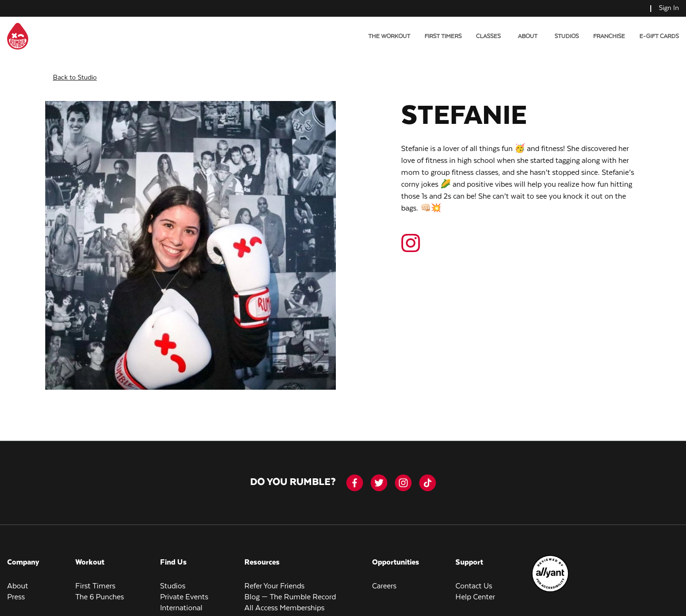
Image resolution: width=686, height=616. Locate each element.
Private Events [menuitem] (184, 590)
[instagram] (403, 475)
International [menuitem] (181, 601)
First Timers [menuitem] (443, 36)
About (528, 36)
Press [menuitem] (16, 590)
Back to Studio (75, 70)
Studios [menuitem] (567, 36)
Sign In (669, 8)
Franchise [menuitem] (609, 36)
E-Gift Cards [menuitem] (659, 36)
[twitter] (379, 475)
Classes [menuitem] (488, 36)
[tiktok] (428, 475)
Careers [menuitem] (384, 579)
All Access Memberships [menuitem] (284, 601)
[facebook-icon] (355, 475)
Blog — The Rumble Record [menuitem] (290, 590)
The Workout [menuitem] (389, 36)
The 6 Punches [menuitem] (100, 590)
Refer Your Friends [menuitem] (274, 579)
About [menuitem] (18, 579)
